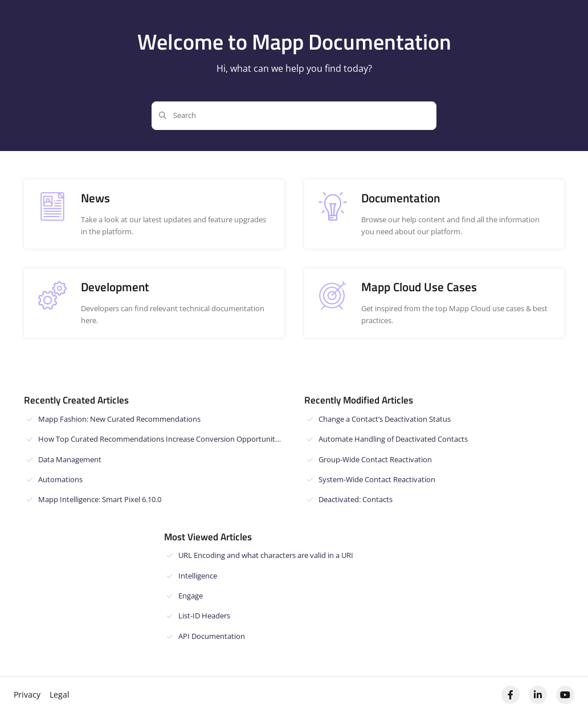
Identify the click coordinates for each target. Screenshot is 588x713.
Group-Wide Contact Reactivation (375, 459)
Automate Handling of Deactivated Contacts (393, 439)
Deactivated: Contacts (356, 499)
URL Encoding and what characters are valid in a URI (266, 555)
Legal (60, 694)
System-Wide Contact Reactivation (377, 479)
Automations (60, 479)
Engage (191, 596)
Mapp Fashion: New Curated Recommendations (119, 419)
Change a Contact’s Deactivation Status (385, 419)
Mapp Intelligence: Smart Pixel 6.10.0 (100, 499)
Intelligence (198, 576)
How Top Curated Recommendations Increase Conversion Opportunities (161, 439)
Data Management (70, 459)
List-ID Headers (204, 616)
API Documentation (212, 636)
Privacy (27, 694)
